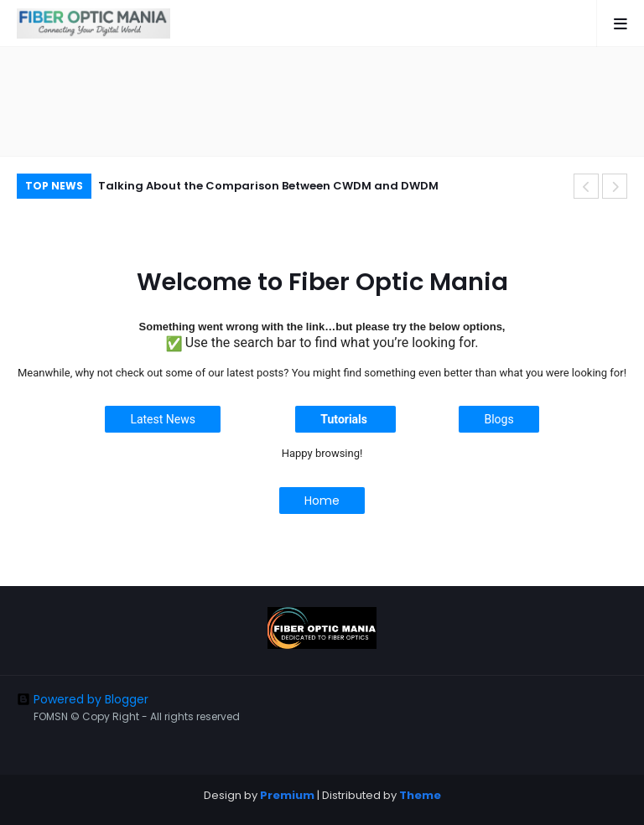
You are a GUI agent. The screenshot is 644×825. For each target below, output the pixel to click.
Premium (287, 795)
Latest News (163, 419)
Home (322, 501)
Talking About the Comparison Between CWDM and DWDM (268, 186)
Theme (420, 795)
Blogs (499, 419)
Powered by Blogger (83, 699)
